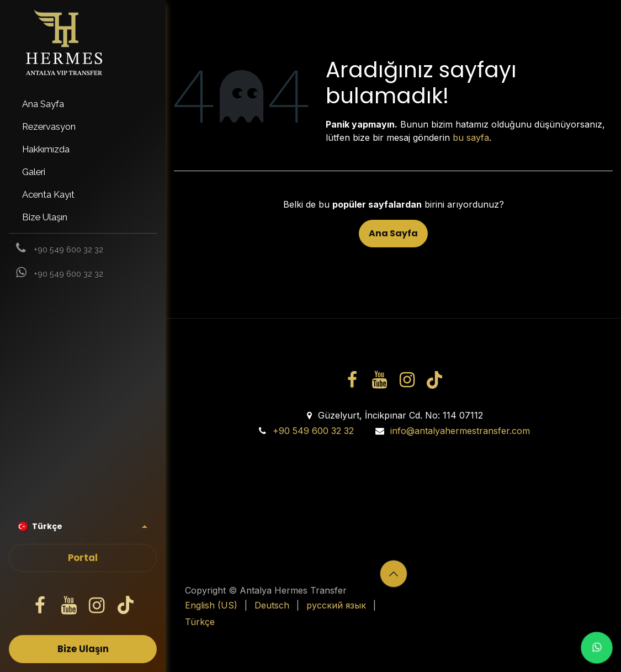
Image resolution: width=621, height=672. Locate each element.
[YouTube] (68, 606)
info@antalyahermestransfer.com (460, 431)
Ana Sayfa (393, 233)
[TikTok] (125, 606)
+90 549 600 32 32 (313, 431)
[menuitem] (83, 104)
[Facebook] (40, 606)
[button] (394, 574)
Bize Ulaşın (83, 649)
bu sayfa (471, 137)
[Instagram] (97, 606)
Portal (83, 558)
